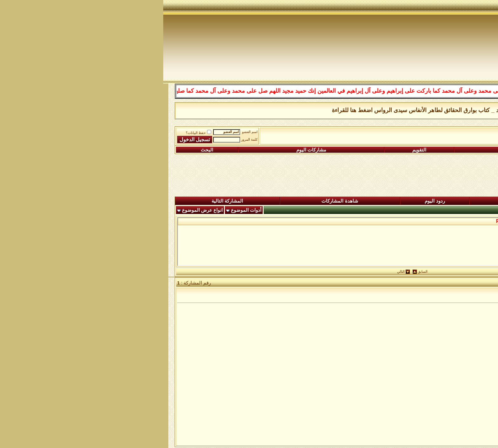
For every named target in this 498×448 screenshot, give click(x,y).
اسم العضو (87, 132)
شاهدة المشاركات (176, 201)
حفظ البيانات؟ (35, 133)
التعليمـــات (346, 150)
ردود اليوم (271, 201)
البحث (44, 150)
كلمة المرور (86, 140)
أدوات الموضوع (83, 210)
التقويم (256, 150)
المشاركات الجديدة (369, 201)
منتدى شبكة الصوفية (458, 134)
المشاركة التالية (64, 201)
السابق (259, 272)
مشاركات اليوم (148, 150)
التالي (238, 272)
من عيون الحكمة (368, 134)
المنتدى (459, 201)
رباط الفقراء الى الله (411, 134)
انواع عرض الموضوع (39, 210)
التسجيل (444, 150)
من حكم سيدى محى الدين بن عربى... (424, 221)
